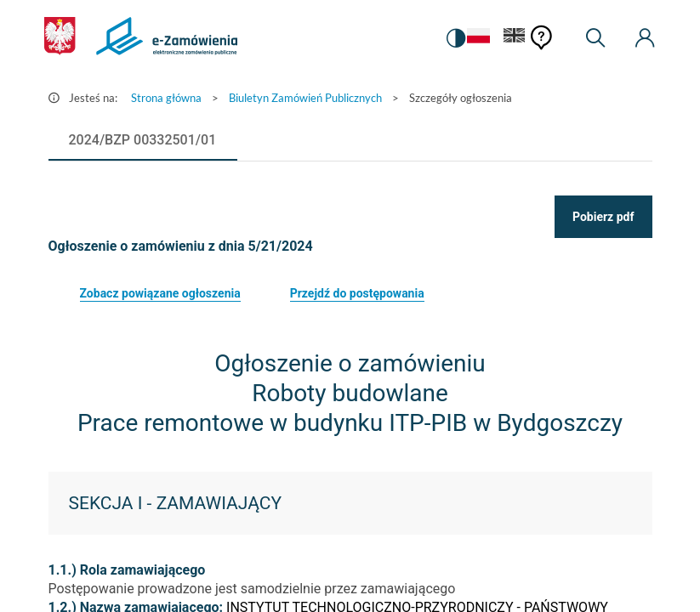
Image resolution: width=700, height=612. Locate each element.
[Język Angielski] (515, 39)
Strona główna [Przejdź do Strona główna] (166, 98)
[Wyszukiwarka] (595, 38)
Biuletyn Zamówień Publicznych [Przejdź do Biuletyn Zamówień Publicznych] (305, 98)
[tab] (143, 140)
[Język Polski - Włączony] (478, 39)
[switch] (456, 38)
